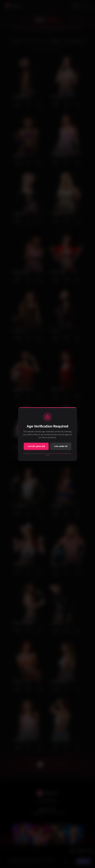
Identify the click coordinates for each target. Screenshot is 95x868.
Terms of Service (58, 453)
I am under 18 (61, 446)
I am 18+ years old (36, 446)
